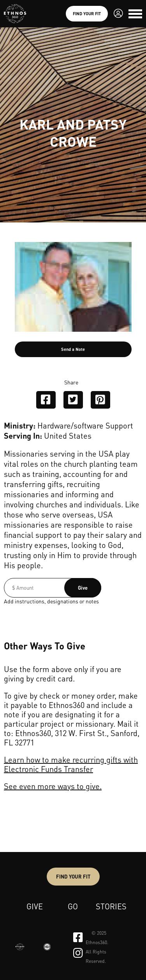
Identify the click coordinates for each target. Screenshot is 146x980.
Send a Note (73, 349)
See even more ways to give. (53, 786)
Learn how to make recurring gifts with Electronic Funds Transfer (71, 764)
